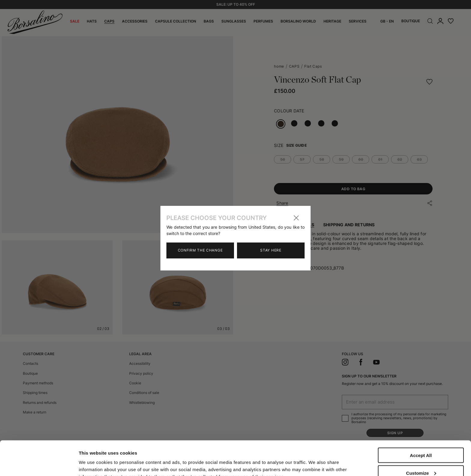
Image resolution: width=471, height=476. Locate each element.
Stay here (271, 250)
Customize (421, 439)
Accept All (421, 421)
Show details (93, 459)
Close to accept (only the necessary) (421, 459)
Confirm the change (200, 250)
